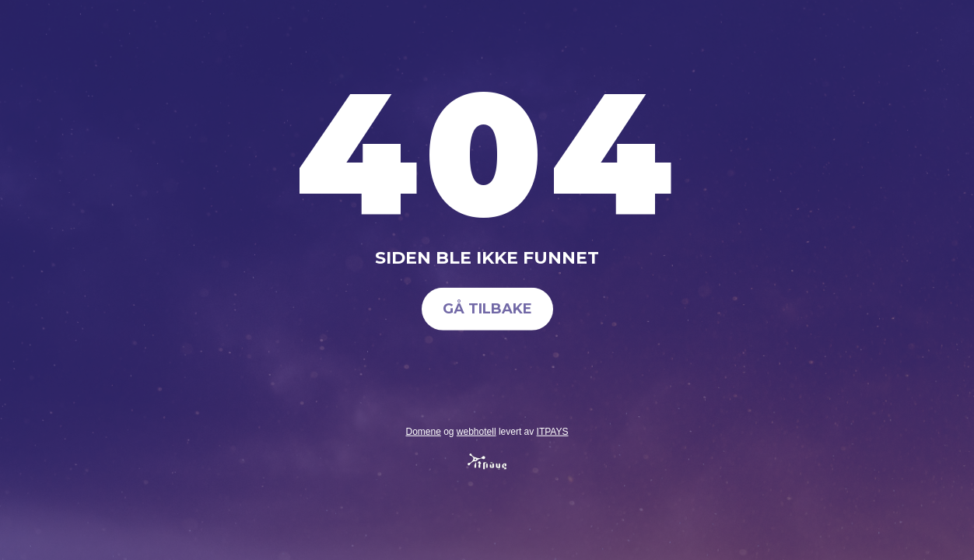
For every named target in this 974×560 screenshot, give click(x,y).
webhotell (476, 431)
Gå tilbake (487, 309)
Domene (423, 431)
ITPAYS (553, 431)
